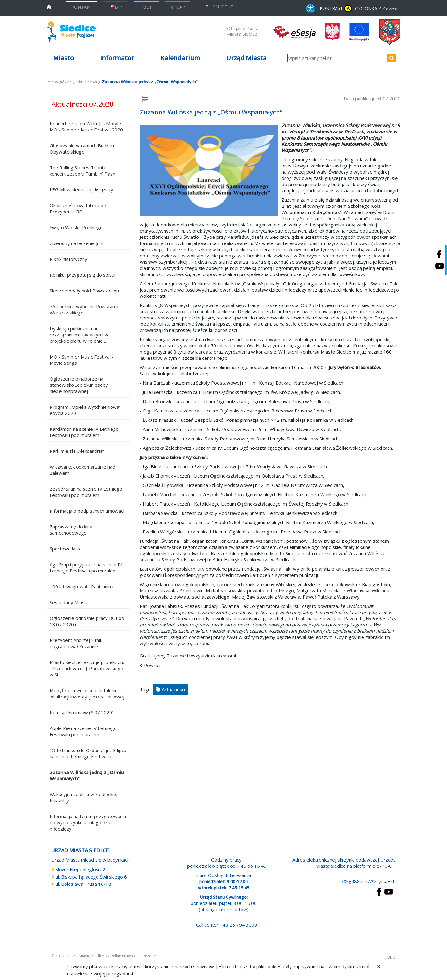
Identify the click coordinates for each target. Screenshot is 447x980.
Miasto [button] (63, 58)
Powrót (152, 665)
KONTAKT (82, 7)
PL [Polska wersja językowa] (208, 7)
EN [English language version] (216, 7)
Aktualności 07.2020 (82, 104)
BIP (116, 7)
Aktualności (87, 82)
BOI (147, 7)
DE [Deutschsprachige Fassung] (224, 7)
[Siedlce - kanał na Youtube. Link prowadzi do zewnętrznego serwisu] (439, 266)
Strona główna (59, 82)
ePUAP (178, 7)
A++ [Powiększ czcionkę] (393, 9)
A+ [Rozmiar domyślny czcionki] (385, 9)
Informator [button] (117, 58)
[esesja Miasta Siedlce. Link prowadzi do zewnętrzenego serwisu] (295, 31)
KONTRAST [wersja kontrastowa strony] (336, 9)
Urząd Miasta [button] (246, 58)
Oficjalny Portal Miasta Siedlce (243, 31)
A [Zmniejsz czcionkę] (380, 9)
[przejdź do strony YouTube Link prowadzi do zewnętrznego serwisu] (388, 891)
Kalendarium (180, 58)
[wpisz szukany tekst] (336, 58)
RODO (390, 957)
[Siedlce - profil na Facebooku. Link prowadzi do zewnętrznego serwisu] (439, 254)
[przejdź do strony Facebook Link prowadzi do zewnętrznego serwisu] (379, 891)
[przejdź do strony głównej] (49, 6)
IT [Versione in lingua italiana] (231, 7)
